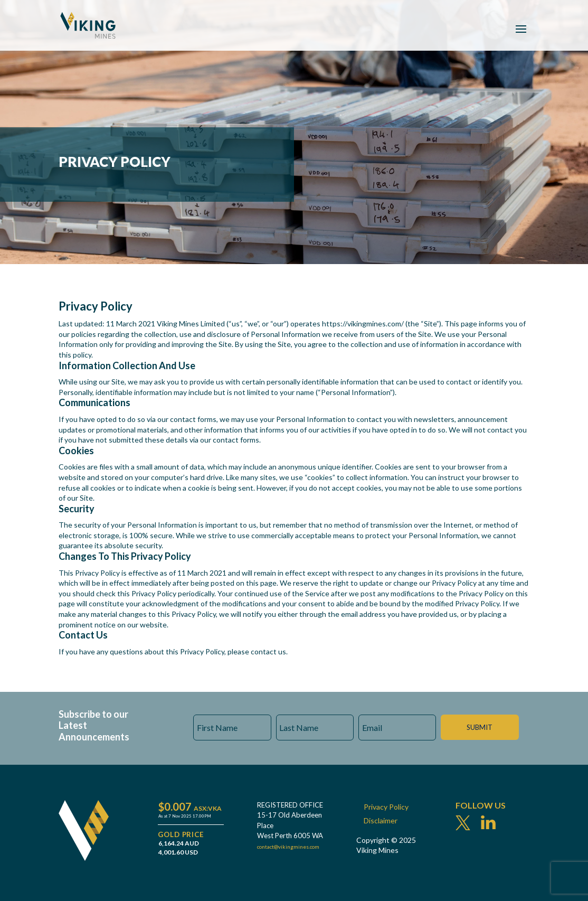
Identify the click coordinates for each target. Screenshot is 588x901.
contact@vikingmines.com (288, 847)
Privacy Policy (386, 807)
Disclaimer (381, 820)
